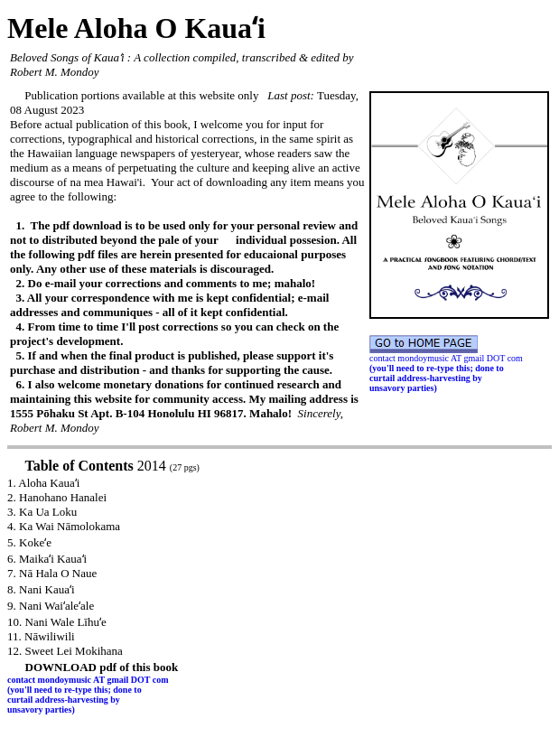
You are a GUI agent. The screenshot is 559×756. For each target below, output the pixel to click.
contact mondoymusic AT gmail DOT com (447, 358)
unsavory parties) (403, 388)
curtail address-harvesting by (426, 378)
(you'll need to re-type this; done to (437, 368)
